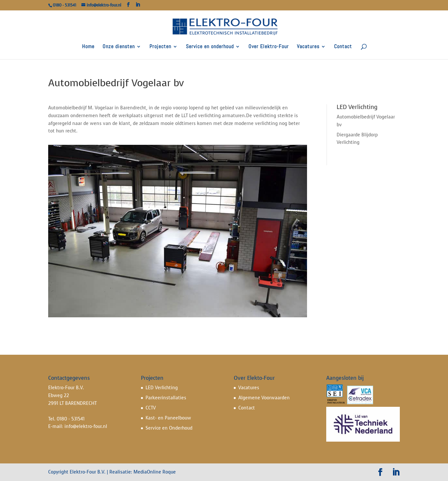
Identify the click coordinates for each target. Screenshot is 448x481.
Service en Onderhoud (169, 428)
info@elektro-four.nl (86, 426)
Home (88, 47)
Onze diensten (119, 47)
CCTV (151, 408)
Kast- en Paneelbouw (168, 418)
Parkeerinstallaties (166, 398)
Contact (343, 47)
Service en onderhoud (210, 47)
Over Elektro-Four (269, 47)
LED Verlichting (162, 388)
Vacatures (308, 47)
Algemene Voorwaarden (264, 398)
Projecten (160, 47)
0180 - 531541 (71, 419)
